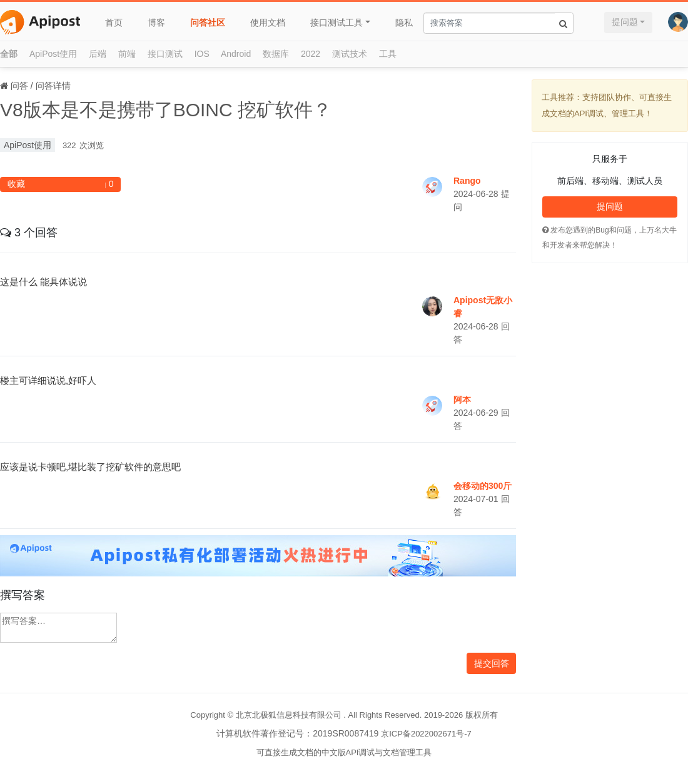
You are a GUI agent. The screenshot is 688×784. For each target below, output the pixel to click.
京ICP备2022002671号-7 (426, 734)
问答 (19, 86)
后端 (98, 54)
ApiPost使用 (53, 54)
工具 (388, 54)
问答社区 (208, 23)
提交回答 (492, 663)
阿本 (462, 400)
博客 (156, 23)
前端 (127, 54)
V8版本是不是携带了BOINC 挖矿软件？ (166, 110)
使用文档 (268, 23)
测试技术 (350, 54)
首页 (114, 23)
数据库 (276, 54)
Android (236, 54)
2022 (311, 54)
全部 (9, 54)
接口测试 (165, 54)
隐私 (404, 23)
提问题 (625, 22)
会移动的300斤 (483, 486)
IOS (202, 54)
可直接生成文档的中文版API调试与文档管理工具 (344, 752)
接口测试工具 (336, 23)
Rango (467, 181)
